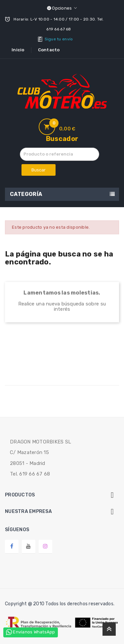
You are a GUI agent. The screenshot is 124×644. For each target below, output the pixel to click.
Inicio (18, 50)
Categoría (26, 194)
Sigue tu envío (59, 39)
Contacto (49, 50)
